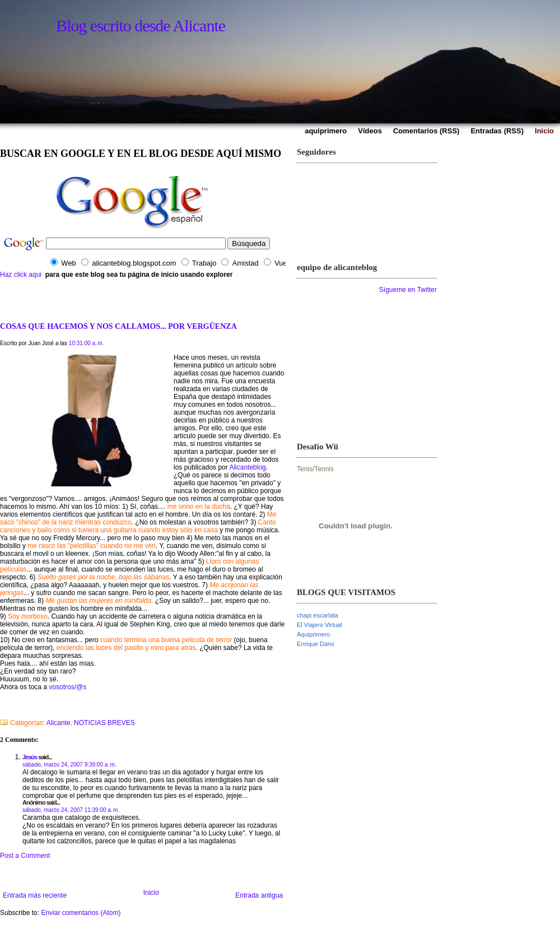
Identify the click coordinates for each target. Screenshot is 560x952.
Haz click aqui (21, 275)
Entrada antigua (259, 895)
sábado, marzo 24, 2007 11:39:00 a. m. (71, 810)
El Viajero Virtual (319, 625)
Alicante (59, 723)
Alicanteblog (247, 467)
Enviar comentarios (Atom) (81, 913)
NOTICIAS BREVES (104, 723)
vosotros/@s (67, 687)
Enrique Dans (316, 644)
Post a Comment (25, 856)
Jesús (30, 757)
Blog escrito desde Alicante (141, 25)
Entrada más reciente (35, 895)
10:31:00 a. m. (87, 343)
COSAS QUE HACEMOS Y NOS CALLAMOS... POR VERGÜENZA (118, 326)
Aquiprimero (313, 634)
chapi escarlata (318, 615)
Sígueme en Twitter (408, 290)
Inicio (151, 893)
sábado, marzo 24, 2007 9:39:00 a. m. (69, 765)
